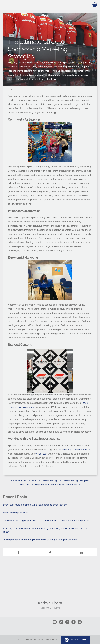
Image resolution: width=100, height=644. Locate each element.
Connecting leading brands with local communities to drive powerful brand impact (46, 521)
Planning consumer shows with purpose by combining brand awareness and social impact (46, 530)
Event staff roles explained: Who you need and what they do (35, 505)
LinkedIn (81, 549)
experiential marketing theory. (75, 450)
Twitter (50, 549)
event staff (42, 454)
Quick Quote (76, 640)
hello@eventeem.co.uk (95, 5)
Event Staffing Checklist (15, 513)
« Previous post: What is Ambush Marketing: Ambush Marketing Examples (50, 480)
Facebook (19, 549)
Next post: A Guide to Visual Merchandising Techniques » (50, 485)
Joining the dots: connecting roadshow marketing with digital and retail (40, 540)
